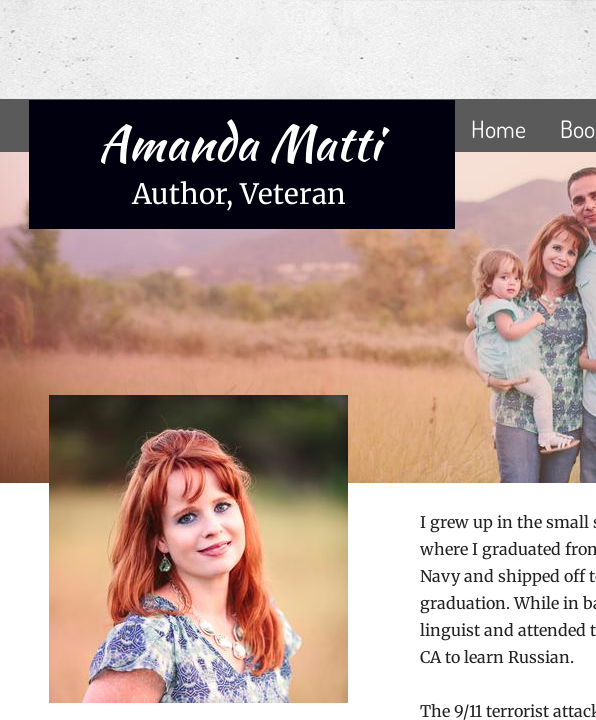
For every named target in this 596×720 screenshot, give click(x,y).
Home (498, 128)
